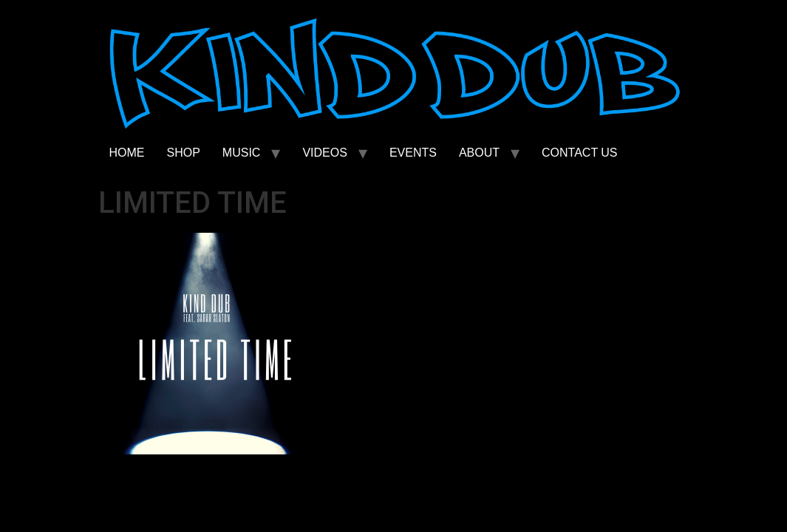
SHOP (184, 153)
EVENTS (413, 153)
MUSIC (242, 153)
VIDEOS (324, 153)
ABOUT (479, 153)
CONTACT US (580, 153)
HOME (127, 153)
